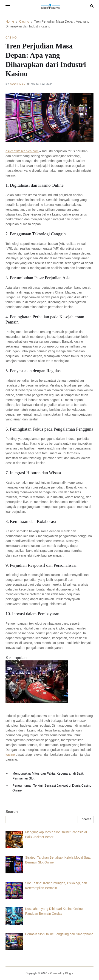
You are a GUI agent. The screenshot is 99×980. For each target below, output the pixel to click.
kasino (10, 755)
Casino (11, 37)
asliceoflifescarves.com (22, 151)
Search (12, 812)
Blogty (69, 973)
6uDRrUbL (18, 84)
